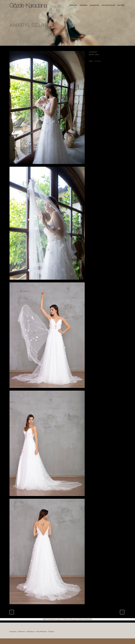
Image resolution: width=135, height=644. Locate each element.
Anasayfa (13, 632)
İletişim (51, 632)
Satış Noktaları (42, 632)
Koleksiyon (30, 632)
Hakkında (21, 632)
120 (98, 61)
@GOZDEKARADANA (83, 619)
